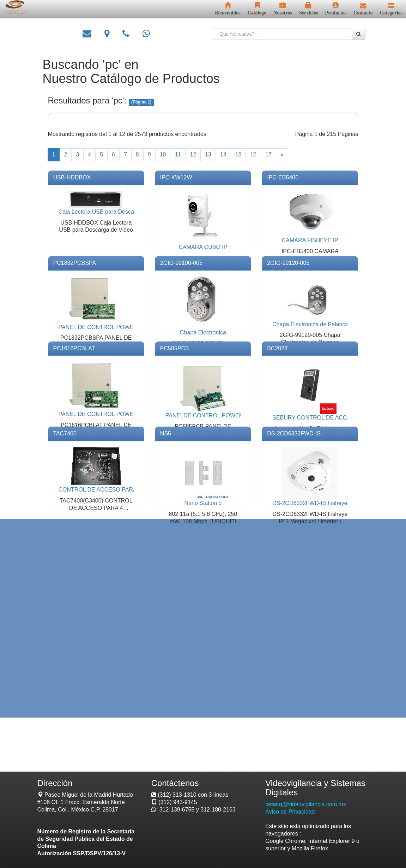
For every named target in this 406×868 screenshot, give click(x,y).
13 (208, 154)
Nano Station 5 (203, 503)
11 (178, 154)
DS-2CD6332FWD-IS (294, 433)
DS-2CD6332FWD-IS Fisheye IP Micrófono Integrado (339, 503)
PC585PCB (175, 348)
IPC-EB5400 (283, 177)
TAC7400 (65, 433)
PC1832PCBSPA (75, 263)
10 (163, 154)
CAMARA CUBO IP (203, 247)
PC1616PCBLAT (74, 348)
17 (268, 154)
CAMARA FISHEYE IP (310, 240)
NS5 (166, 433)
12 (193, 154)
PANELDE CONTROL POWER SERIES (216, 415)
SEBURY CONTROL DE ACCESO (316, 418)
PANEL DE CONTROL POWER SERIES (109, 327)
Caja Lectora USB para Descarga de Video (112, 212)
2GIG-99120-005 (288, 263)
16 (253, 154)
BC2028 (277, 348)
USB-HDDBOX (72, 177)
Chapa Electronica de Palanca (310, 324)
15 (238, 154)
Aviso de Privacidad (290, 812)
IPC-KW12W (176, 177)
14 (223, 154)
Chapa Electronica (203, 332)
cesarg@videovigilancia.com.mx (306, 804)
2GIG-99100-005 (181, 263)
